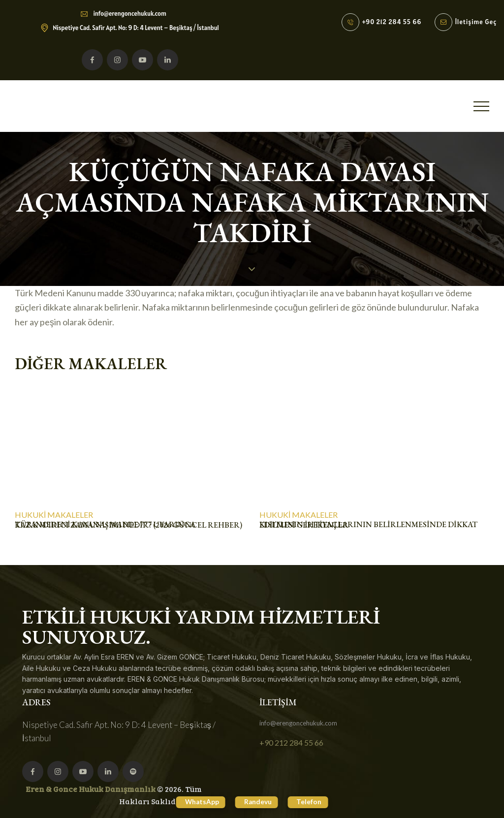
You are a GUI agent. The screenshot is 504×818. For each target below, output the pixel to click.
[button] (481, 106)
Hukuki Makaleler (54, 515)
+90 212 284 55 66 (291, 742)
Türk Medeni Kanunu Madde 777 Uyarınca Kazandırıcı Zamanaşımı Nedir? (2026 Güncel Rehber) (128, 525)
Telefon (317, 802)
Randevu (258, 802)
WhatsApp (195, 802)
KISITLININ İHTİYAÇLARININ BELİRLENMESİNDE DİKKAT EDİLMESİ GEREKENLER (368, 525)
